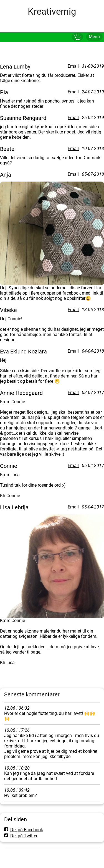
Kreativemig (52, 11)
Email (73, 66)
